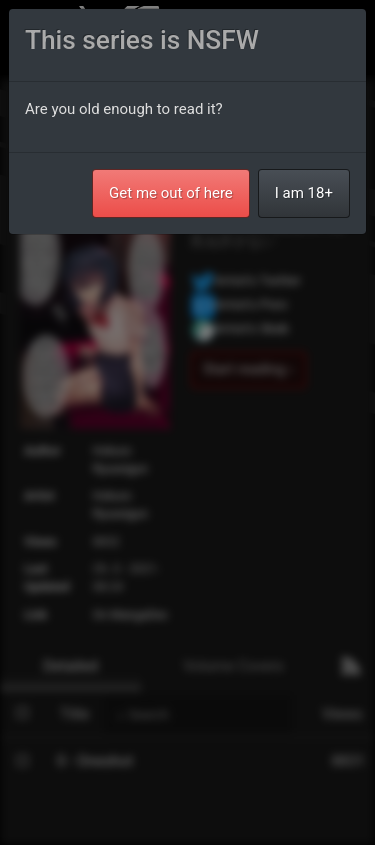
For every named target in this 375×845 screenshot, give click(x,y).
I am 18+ (304, 193)
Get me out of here (171, 193)
